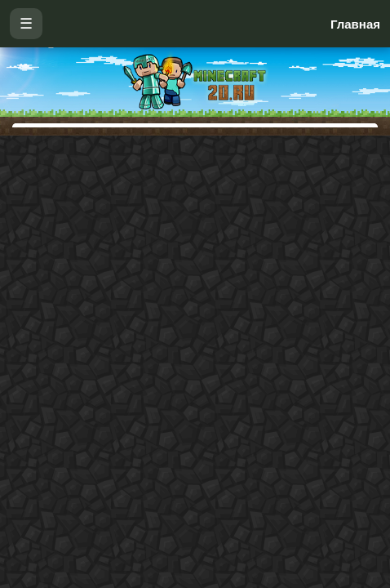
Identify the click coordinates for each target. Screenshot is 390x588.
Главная (355, 24)
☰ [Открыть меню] (26, 24)
